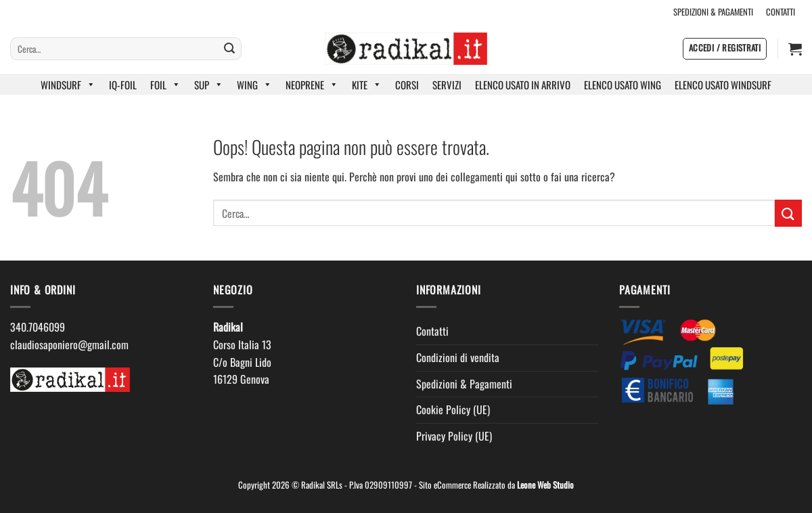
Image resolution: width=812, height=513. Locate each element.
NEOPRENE (312, 85)
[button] (725, 49)
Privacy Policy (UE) (454, 436)
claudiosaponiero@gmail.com (69, 344)
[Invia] (229, 49)
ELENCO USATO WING (623, 85)
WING (254, 85)
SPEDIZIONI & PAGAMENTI (713, 12)
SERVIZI (447, 85)
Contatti (432, 331)
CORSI (407, 85)
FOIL (165, 85)
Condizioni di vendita (458, 357)
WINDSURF (68, 85)
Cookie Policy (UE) (453, 409)
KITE (367, 85)
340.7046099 (38, 327)
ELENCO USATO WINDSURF (723, 85)
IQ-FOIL (123, 85)
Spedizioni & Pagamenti (464, 384)
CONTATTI (781, 12)
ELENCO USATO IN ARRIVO (523, 85)
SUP (209, 85)
